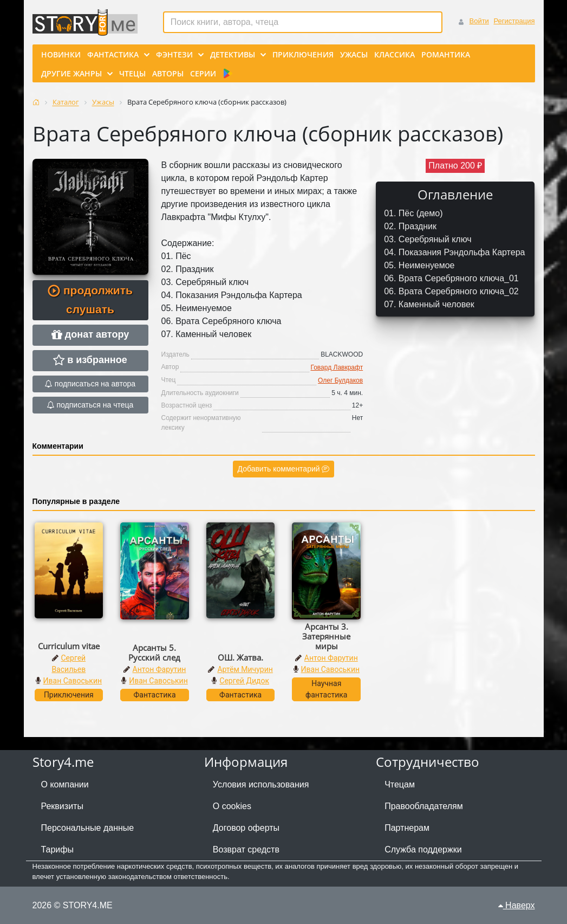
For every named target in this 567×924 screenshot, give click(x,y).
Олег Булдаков (340, 380)
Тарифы (57, 849)
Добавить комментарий (284, 469)
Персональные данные (88, 828)
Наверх (517, 905)
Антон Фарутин (159, 669)
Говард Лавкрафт (337, 367)
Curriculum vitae (69, 646)
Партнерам (407, 828)
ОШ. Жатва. (240, 657)
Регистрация (514, 21)
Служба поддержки (423, 849)
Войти (479, 21)
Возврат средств (246, 849)
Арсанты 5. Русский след (154, 652)
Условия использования (261, 784)
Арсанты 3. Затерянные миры (326, 636)
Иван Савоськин (73, 681)
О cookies (232, 806)
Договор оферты (246, 828)
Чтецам (400, 784)
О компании (65, 784)
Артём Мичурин (245, 669)
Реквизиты (62, 806)
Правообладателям (424, 806)
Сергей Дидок (244, 681)
